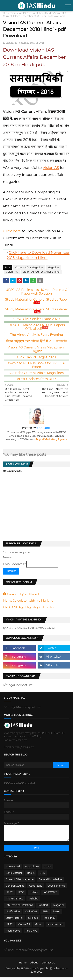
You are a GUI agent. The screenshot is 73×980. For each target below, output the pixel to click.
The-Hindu (49, 921)
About (34, 966)
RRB (45, 914)
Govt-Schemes (56, 889)
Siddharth (11, 43)
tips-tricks (31, 934)
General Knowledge (50, 882)
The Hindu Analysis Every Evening (37, 335)
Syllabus (33, 921)
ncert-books (13, 934)
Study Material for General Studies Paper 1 (36, 301)
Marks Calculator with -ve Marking (28, 601)
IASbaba (33, 901)
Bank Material (14, 876)
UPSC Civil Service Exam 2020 (36, 319)
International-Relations (19, 908)
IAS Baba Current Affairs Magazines (36, 373)
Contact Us (48, 966)
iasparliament (55, 927)
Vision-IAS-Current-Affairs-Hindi (33, 13)
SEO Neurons (28, 971)
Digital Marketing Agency (51, 439)
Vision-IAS (12, 272)
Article (48, 869)
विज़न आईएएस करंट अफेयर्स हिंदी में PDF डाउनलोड (36, 341)
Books (31, 876)
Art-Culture (32, 869)
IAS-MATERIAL (15, 901)
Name (8, 557)
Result (57, 914)
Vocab (39, 927)
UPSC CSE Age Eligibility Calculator (29, 607)
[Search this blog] (28, 765)
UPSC (9, 927)
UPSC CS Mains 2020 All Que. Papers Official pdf (37, 327)
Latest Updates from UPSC (37, 379)
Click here (12, 231)
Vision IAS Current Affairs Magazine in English (36, 349)
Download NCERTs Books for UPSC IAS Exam (36, 365)
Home (7, 13)
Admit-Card (13, 869)
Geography (36, 889)
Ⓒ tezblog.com (59, 971)
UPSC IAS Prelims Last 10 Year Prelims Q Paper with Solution (36, 292)
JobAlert (43, 908)
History (34, 895)
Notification (13, 914)
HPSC (9, 895)
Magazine (53, 267)
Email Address (15, 564)
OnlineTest (31, 914)
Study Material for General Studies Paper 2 (36, 311)
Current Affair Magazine (29, 267)
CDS (42, 876)
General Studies (15, 889)
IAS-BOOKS (50, 895)
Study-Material (14, 921)
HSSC (21, 895)
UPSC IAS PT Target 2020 (36, 357)
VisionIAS (51, 168)
